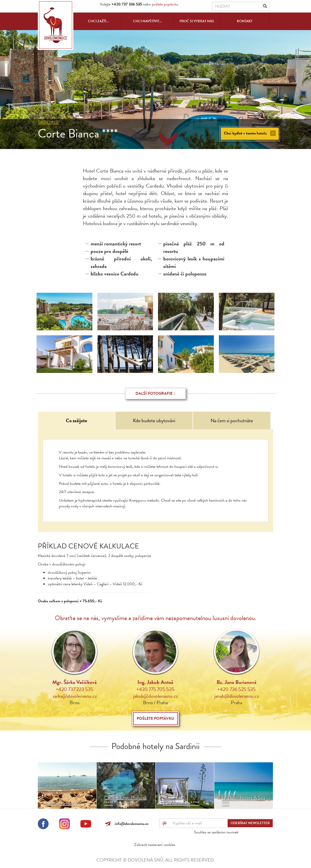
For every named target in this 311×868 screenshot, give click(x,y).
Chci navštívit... (147, 21)
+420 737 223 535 (75, 689)
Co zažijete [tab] (76, 420)
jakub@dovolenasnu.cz (155, 696)
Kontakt (245, 21)
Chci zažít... (98, 21)
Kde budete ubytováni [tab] (154, 420)
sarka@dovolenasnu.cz (75, 696)
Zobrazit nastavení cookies (155, 845)
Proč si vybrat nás (197, 21)
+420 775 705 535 (155, 689)
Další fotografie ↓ (155, 393)
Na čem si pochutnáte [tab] (232, 420)
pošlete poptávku (165, 4)
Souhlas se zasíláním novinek (216, 832)
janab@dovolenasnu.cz (237, 696)
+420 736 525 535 (237, 689)
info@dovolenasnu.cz (131, 824)
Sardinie (49, 122)
